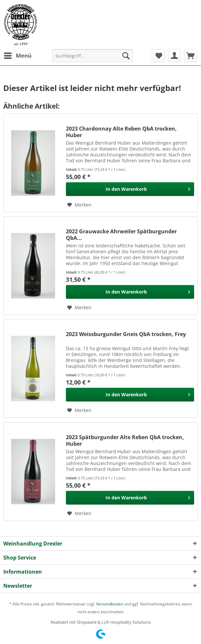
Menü (18, 55)
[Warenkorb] (191, 56)
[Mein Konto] (174, 56)
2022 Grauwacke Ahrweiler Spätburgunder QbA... (121, 235)
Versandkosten (110, 604)
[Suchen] (126, 56)
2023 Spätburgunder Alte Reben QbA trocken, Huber (125, 440)
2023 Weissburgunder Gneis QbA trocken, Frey (126, 334)
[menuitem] (17, 56)
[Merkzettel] (158, 56)
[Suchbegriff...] (92, 56)
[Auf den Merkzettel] (79, 205)
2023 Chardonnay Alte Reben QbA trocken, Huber (121, 132)
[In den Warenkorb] (130, 189)
